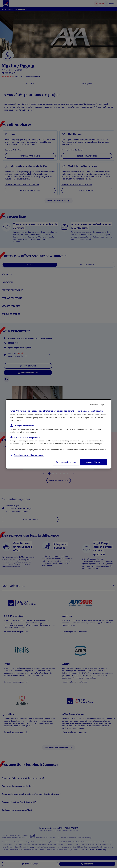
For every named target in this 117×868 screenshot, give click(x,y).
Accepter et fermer (93, 462)
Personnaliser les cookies (66, 462)
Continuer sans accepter (96, 405)
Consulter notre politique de (29, 455)
